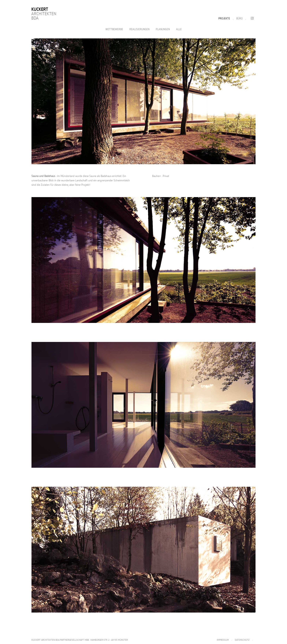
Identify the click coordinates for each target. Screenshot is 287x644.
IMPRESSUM (223, 640)
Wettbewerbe (114, 29)
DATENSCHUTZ (242, 640)
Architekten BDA (44, 14)
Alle (179, 29)
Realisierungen (139, 29)
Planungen (163, 29)
